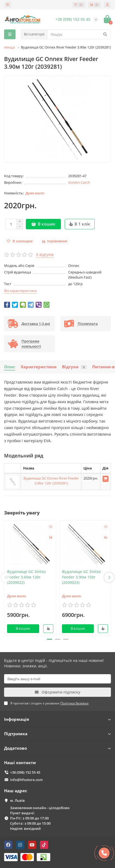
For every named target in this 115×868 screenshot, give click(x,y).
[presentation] (6, 577)
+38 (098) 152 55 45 (25, 772)
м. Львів (17, 800)
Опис (10, 367)
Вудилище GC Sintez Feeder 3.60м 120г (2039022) (27, 577)
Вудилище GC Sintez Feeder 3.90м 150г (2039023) (81, 577)
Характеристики (39, 367)
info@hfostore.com (26, 780)
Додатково (57, 748)
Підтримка (57, 734)
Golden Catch (79, 182)
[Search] (79, 34)
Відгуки (74, 367)
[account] (107, 5)
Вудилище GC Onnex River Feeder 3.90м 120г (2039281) (51, 481)
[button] (49, 639)
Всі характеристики (20, 291)
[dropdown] (8, 5)
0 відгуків (45, 254)
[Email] (57, 679)
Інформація (57, 719)
